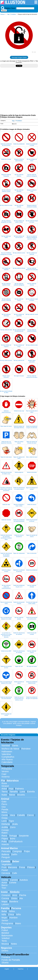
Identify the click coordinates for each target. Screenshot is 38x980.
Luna (22, 792)
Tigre (11, 821)
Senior (5, 920)
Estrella (31, 792)
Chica (11, 914)
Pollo (4, 841)
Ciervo (30, 815)
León (4, 821)
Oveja (5, 818)
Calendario (7, 762)
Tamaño (14, 792)
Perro (4, 804)
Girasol (5, 786)
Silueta (5, 963)
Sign (8, 14)
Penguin (6, 857)
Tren (4, 888)
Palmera (19, 789)
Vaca (12, 815)
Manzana (12, 867)
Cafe (15, 873)
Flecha (23, 895)
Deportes (6, 927)
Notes (14, 944)
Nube (4, 795)
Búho (13, 839)
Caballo (21, 815)
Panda (5, 810)
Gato (4, 802)
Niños (12, 911)
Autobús (24, 880)
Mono (4, 812)
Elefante (6, 824)
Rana (4, 836)
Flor (3, 781)
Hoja (11, 789)
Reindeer (26, 749)
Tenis (4, 941)
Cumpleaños (8, 757)
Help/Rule (21, 969)
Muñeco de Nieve (10, 749)
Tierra (4, 792)
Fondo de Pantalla (11, 960)
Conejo (5, 830)
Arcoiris (21, 795)
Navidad (6, 746)
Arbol (4, 789)
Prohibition (13, 14)
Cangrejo (17, 851)
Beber (16, 861)
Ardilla (5, 827)
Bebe (4, 911)
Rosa (4, 783)
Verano (5, 771)
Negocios (6, 948)
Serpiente (24, 836)
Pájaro (5, 839)
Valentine (6, 754)
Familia (5, 908)
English (7, 969)
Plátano (31, 867)
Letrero (5, 904)
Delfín (14, 854)
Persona (16, 908)
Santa (15, 746)
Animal (5, 799)
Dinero (5, 951)
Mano (18, 923)
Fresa (22, 867)
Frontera (6, 957)
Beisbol (5, 933)
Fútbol (5, 930)
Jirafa (15, 824)
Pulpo (27, 851)
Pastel (5, 870)
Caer (4, 774)
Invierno (6, 777)
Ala (21, 898)
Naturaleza (12, 781)
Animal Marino (9, 848)
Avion (4, 883)
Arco (15, 895)
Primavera (7, 769)
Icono (4, 892)
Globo (14, 898)
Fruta (4, 867)
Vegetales (6, 864)
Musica (5, 944)
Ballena (5, 854)
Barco (5, 885)
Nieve (12, 795)
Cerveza (6, 873)
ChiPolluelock (16, 841)
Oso (4, 807)
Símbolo (15, 892)
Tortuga (13, 836)
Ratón (5, 833)
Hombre (13, 918)
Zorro (13, 827)
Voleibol (5, 938)
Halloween (7, 752)
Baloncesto (7, 936)
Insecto (5, 844)
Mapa (4, 902)
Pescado (6, 851)
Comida (5, 861)
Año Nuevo (7, 759)
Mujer (4, 918)
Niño (4, 914)
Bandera (14, 902)
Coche (5, 880)
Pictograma (7, 923)
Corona (5, 898)
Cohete (13, 883)
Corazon (6, 895)
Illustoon (3, 14)
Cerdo (5, 815)
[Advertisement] (19, 92)
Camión (14, 880)
